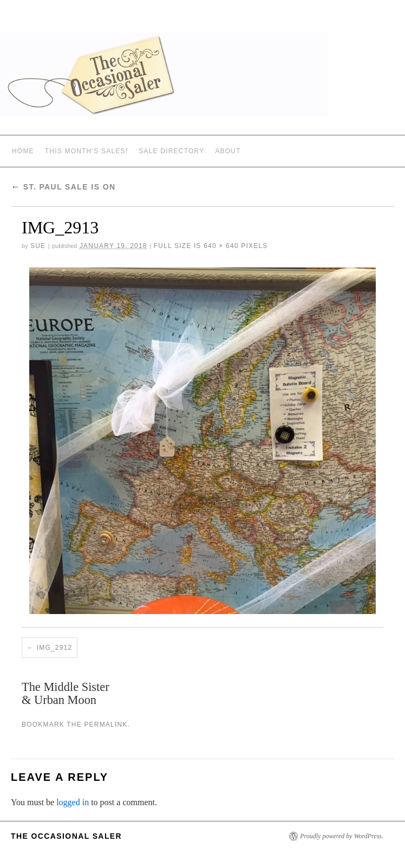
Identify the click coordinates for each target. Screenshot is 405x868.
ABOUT (228, 151)
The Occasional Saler (66, 836)
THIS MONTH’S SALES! (87, 151)
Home (23, 151)
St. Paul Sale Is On (63, 187)
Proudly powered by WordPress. (342, 836)
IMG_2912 (55, 648)
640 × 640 (221, 246)
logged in (73, 802)
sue (38, 246)
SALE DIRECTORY (171, 151)
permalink (106, 725)
